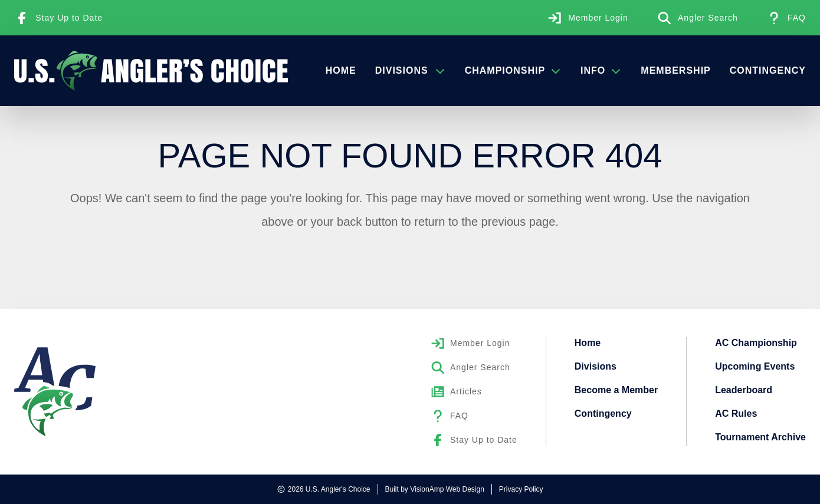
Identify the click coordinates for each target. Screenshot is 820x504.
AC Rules (736, 414)
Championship (513, 70)
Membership (675, 70)
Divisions (411, 70)
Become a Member (616, 390)
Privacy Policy (521, 489)
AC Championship (756, 343)
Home (341, 70)
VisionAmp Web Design (447, 489)
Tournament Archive (760, 437)
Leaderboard (744, 390)
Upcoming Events (755, 366)
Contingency (768, 70)
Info (601, 70)
